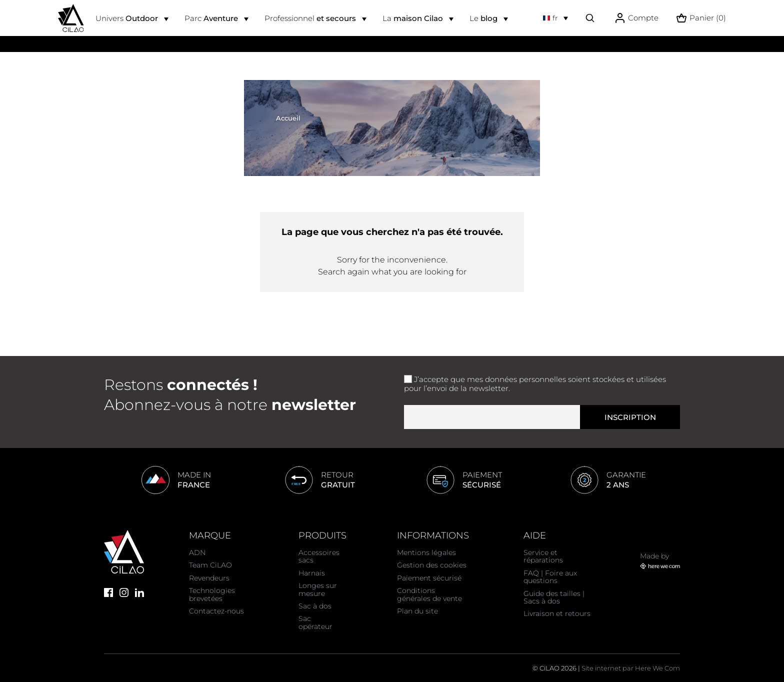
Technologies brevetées (212, 594)
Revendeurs (209, 578)
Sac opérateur (315, 622)
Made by (660, 561)
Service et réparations (543, 556)
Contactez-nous (216, 611)
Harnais (312, 573)
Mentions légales (426, 552)
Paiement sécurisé (429, 578)
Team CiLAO (210, 565)
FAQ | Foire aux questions (550, 577)
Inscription (630, 417)
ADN (197, 552)
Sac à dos (315, 606)
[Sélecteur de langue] (555, 18)
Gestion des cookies (432, 565)
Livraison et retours (557, 613)
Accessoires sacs (319, 556)
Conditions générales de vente (429, 594)
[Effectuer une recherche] (590, 18)
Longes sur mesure (318, 589)
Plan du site (417, 611)
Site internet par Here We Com (631, 668)
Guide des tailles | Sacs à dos (554, 597)
